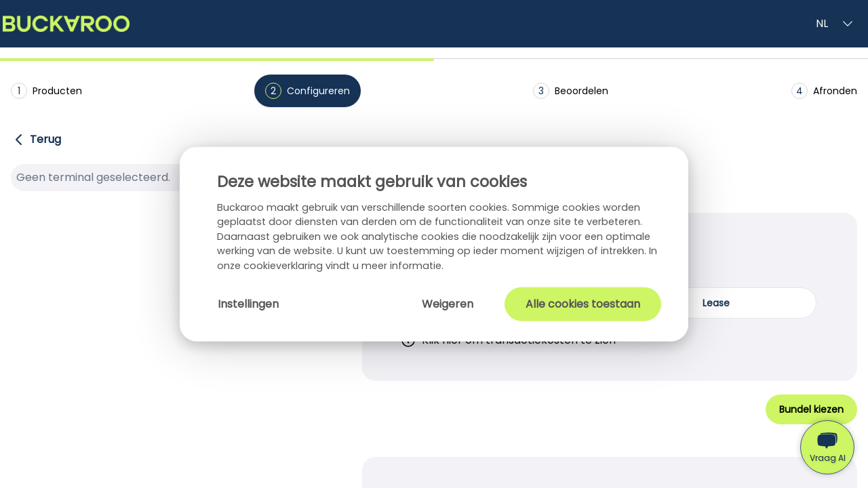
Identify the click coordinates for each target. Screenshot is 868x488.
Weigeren (448, 303)
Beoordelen (571, 91)
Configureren (308, 91)
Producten (46, 91)
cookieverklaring (284, 266)
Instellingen (248, 303)
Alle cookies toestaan (583, 303)
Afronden (824, 91)
